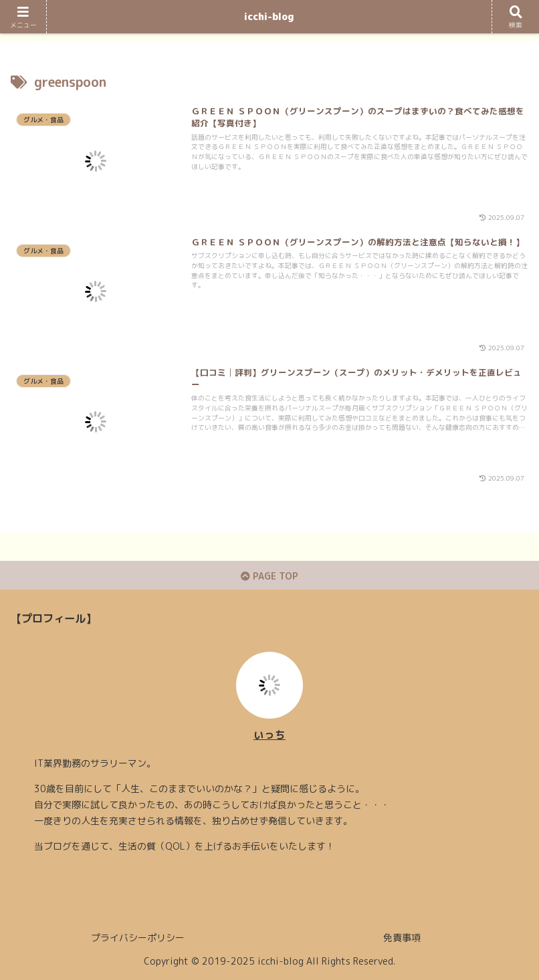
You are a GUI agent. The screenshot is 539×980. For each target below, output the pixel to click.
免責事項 (402, 938)
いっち (270, 735)
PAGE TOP (269, 576)
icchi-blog (269, 16)
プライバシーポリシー (138, 938)
